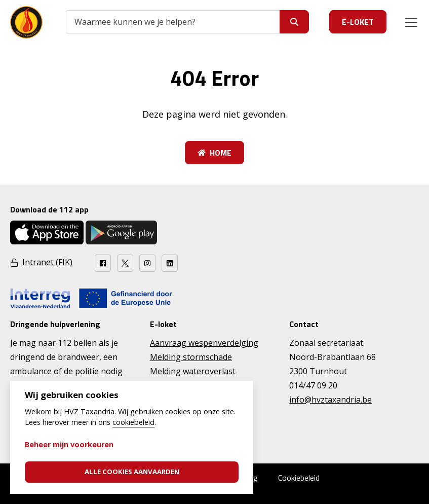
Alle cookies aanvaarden (132, 472)
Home (214, 153)
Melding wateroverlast (193, 371)
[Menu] (411, 22)
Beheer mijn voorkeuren (69, 445)
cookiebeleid (133, 422)
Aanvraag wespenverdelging (204, 343)
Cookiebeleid (299, 478)
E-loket (358, 22)
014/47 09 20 (313, 385)
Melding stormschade (191, 357)
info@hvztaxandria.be (330, 400)
